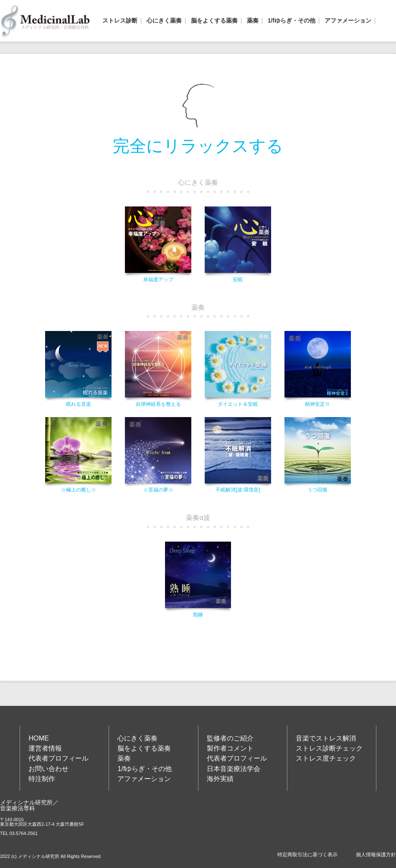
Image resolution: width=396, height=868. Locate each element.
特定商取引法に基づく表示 (307, 855)
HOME (39, 738)
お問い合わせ (48, 769)
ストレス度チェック (326, 758)
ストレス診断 (120, 20)
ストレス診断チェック (329, 748)
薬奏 (253, 20)
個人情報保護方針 (376, 855)
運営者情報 (45, 748)
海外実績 (220, 779)
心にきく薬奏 (164, 20)
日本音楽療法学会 (234, 769)
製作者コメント (230, 748)
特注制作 (42, 779)
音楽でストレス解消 (326, 738)
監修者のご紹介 (230, 738)
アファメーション (348, 20)
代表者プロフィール (58, 758)
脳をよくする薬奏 (214, 20)
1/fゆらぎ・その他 (292, 20)
